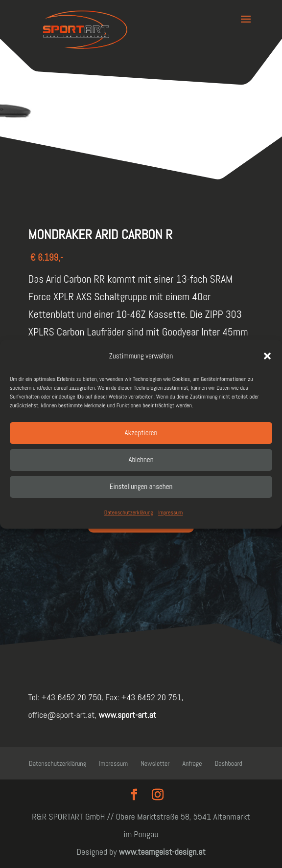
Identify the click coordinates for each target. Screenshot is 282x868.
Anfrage (192, 763)
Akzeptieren (141, 433)
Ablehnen (141, 459)
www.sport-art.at (126, 715)
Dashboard (229, 763)
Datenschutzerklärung (129, 512)
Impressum (170, 512)
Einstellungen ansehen (141, 486)
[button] (267, 356)
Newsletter (155, 763)
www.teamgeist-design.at (162, 852)
